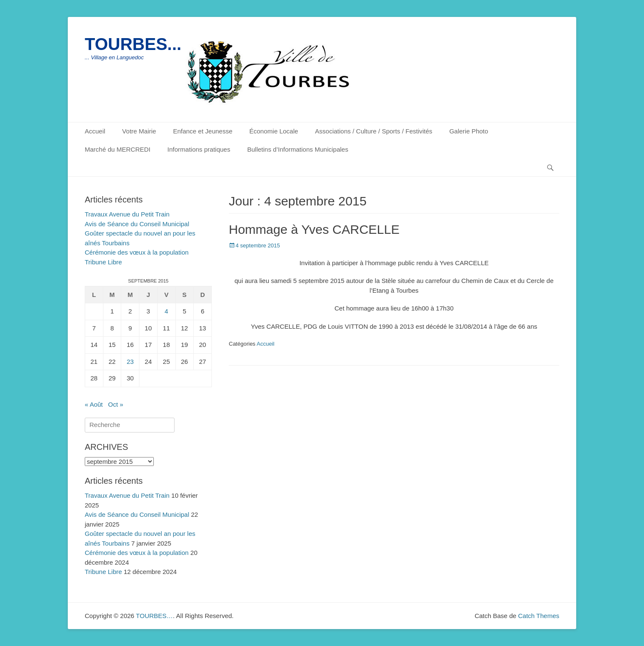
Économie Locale (274, 131)
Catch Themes (539, 616)
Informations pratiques (199, 149)
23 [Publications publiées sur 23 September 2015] (130, 362)
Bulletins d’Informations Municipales (297, 149)
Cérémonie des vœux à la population (137, 252)
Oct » (116, 404)
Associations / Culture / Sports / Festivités (374, 131)
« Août (94, 404)
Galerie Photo (469, 131)
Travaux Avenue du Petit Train (127, 214)
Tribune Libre (103, 262)
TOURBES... (133, 44)
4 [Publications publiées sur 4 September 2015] (166, 311)
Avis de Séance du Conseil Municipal (137, 224)
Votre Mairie (139, 131)
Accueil (95, 131)
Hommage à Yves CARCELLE (314, 229)
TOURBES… (154, 616)
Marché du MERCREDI (118, 149)
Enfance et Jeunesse (203, 131)
